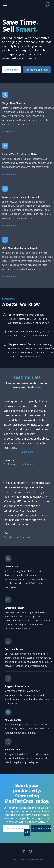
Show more (27, 452)
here (38, 387)
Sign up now (12, 70)
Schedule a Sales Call (37, 70)
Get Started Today (16, 829)
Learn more (9, 132)
